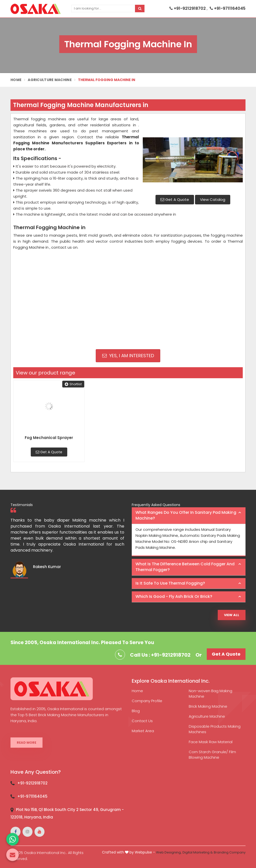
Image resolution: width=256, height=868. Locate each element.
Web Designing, (169, 852)
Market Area (143, 731)
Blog (136, 711)
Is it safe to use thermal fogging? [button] (170, 583)
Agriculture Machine (50, 80)
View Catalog (213, 199)
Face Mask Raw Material (211, 742)
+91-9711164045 (228, 8)
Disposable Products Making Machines (215, 729)
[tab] (189, 516)
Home (16, 80)
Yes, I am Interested (128, 356)
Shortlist (73, 384)
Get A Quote (175, 199)
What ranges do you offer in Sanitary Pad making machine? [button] (186, 515)
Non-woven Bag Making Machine (210, 694)
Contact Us (142, 721)
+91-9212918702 (188, 8)
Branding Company (230, 852)
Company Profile (147, 701)
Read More (26, 743)
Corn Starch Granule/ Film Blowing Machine (212, 755)
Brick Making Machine (208, 706)
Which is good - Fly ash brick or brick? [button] (174, 596)
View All (232, 615)
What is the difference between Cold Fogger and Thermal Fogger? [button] (185, 567)
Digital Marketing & (198, 852)
